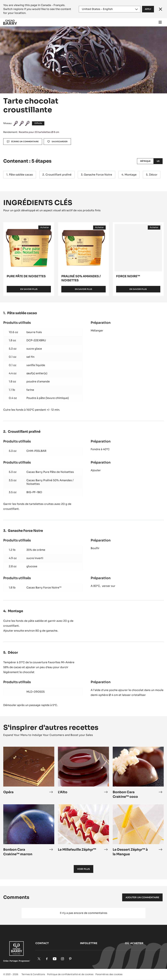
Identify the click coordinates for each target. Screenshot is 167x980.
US (158, 161)
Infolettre (89, 943)
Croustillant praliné (58, 175)
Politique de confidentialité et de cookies (70, 974)
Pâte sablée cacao (21, 175)
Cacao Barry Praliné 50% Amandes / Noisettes (50, 482)
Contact (42, 943)
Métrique (145, 161)
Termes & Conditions (33, 974)
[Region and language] (110, 9)
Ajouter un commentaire (142, 897)
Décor (153, 175)
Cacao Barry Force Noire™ (44, 588)
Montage (131, 175)
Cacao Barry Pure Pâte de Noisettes (50, 472)
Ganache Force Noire (98, 175)
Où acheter (134, 943)
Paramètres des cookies (109, 974)
